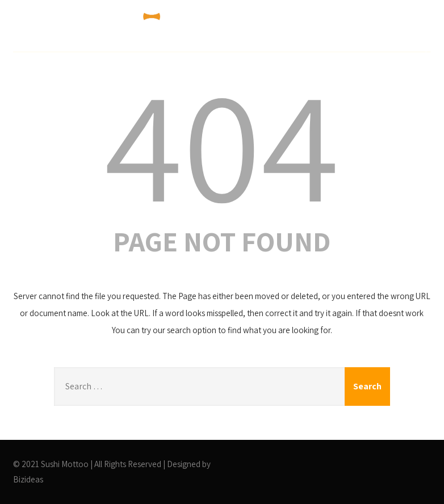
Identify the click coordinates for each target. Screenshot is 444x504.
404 (222, 143)
